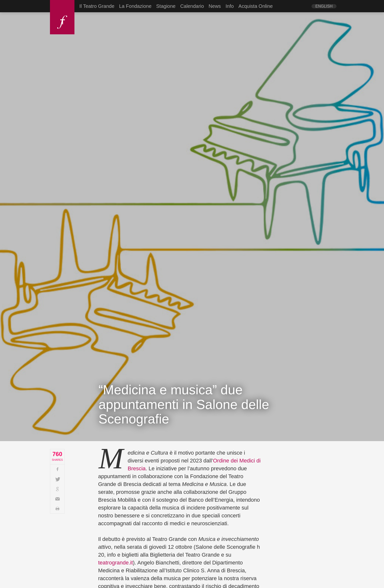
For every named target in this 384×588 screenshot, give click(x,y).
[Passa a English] (324, 6)
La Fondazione (135, 6)
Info (230, 6)
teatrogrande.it (116, 563)
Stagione (166, 6)
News (215, 6)
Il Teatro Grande (97, 6)
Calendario (192, 6)
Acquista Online (256, 6)
